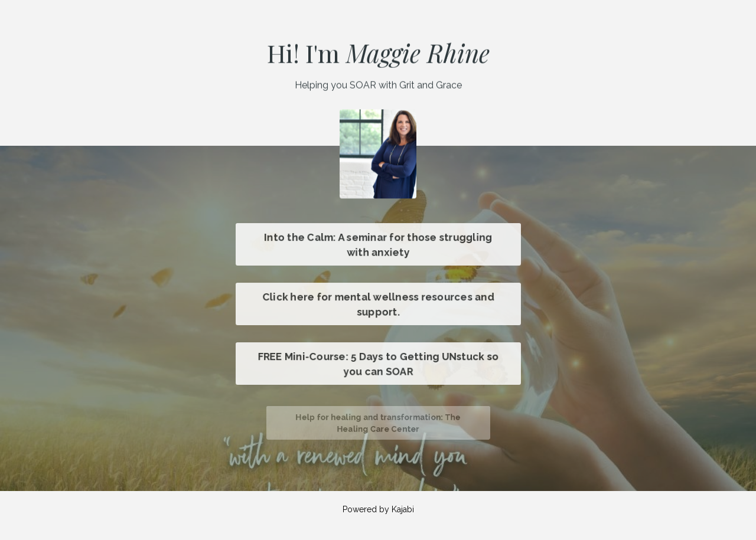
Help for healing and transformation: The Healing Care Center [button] (378, 423)
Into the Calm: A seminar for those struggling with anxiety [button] (378, 244)
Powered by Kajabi (378, 509)
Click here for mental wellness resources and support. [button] (378, 304)
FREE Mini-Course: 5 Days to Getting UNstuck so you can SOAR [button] (378, 364)
